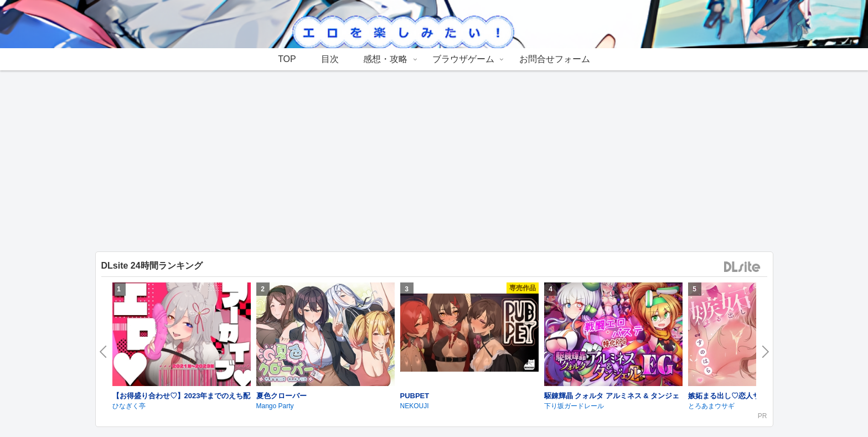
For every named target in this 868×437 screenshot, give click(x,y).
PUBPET (415, 396)
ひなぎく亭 (129, 406)
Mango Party (275, 406)
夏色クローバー (281, 396)
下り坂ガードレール (574, 406)
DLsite (742, 267)
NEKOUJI (415, 406)
